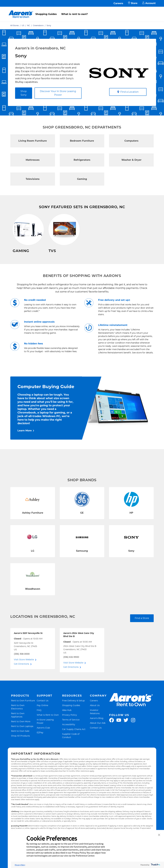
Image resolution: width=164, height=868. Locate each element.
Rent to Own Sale (20, 738)
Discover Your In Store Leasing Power (58, 93)
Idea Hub (67, 717)
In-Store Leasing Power (49, 728)
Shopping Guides (46, 14)
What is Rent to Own (48, 722)
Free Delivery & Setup (73, 708)
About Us (95, 712)
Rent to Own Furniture (23, 708)
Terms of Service (71, 727)
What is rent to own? (74, 14)
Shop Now (19, 260)
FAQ (39, 717)
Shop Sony (24, 93)
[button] (159, 835)
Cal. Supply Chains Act (74, 736)
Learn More (25, 438)
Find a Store (142, 625)
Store (133, 3)
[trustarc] (155, 865)
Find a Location (128, 92)
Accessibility (69, 731)
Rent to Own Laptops (22, 733)
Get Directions (22, 671)
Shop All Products (20, 743)
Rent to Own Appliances (24, 722)
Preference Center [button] (85, 856)
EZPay (40, 739)
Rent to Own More (21, 728)
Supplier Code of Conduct (75, 743)
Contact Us (43, 708)
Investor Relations (99, 719)
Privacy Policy (70, 722)
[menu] (82, 11)
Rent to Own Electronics (24, 714)
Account (149, 3)
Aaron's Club (43, 735)
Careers (118, 3)
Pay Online (42, 712)
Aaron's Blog (97, 725)
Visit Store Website (24, 667)
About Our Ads (98, 730)
